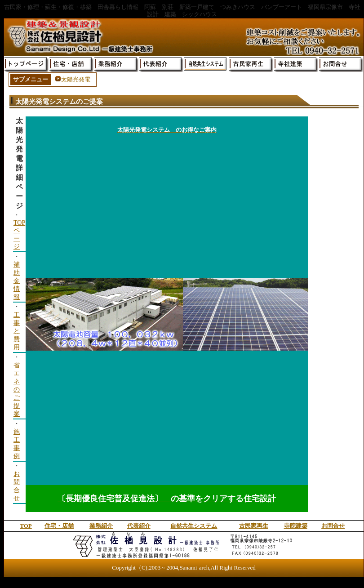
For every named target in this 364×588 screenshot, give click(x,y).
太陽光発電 (76, 79)
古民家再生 (254, 526)
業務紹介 (101, 526)
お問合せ (333, 526)
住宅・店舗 (59, 526)
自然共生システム (194, 526)
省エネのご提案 (17, 390)
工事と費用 (17, 331)
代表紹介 (139, 526)
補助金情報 (17, 281)
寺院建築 (296, 526)
